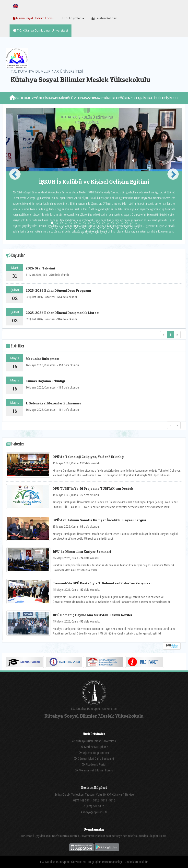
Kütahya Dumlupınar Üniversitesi (94, 741)
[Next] (177, 335)
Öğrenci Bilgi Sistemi (94, 753)
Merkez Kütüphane (94, 747)
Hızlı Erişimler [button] (73, 18)
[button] (13, 174)
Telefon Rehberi (104, 18)
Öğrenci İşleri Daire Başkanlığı (94, 759)
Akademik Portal (94, 764)
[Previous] (164, 335)
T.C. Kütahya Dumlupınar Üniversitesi (41, 30)
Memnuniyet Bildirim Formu (34, 18)
